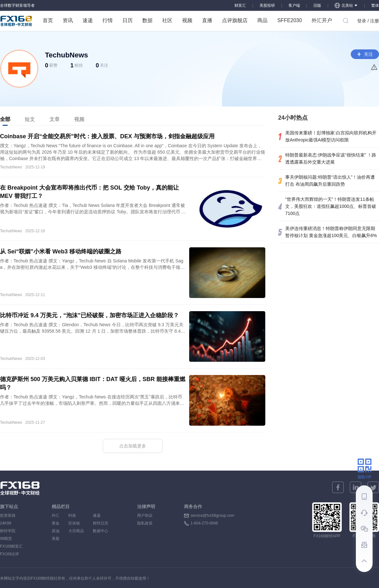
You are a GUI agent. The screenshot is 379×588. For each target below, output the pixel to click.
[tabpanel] (133, 293)
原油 (56, 531)
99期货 (6, 539)
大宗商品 (76, 531)
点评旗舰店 (235, 20)
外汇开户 (322, 20)
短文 (30, 119)
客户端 (294, 5)
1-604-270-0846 (204, 523)
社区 (167, 20)
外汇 (56, 516)
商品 (262, 20)
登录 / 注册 (368, 21)
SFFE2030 (289, 20)
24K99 (6, 523)
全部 (5, 121)
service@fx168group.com (212, 516)
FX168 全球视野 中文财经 (16, 21)
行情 (108, 20)
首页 (48, 20)
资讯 (68, 20)
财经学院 (8, 531)
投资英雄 (8, 516)
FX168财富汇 (11, 546)
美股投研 (267, 5)
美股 (56, 539)
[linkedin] (356, 487)
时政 (76, 516)
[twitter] (373, 487)
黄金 (56, 523)
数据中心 (101, 531)
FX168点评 (9, 554)
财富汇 (240, 5)
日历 (128, 20)
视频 (187, 20)
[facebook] (338, 487)
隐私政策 (145, 523)
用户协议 (145, 516)
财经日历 (101, 523)
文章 (55, 119)
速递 (88, 20)
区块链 (76, 523)
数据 (147, 20)
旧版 (317, 5)
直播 (207, 20)
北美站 (346, 5)
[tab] (5, 119)
